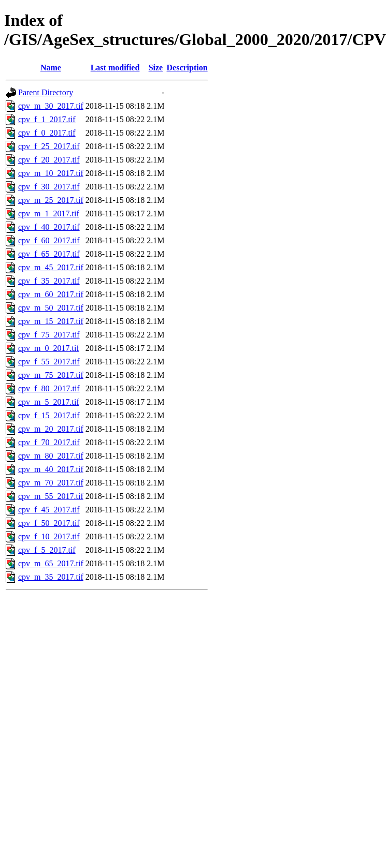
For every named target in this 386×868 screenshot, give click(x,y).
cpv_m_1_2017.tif (49, 214)
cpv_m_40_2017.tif (51, 469)
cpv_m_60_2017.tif (51, 294)
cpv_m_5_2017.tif (49, 402)
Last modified (115, 68)
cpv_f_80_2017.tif (49, 388)
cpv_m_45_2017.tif (51, 267)
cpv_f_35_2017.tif (49, 281)
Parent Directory (46, 92)
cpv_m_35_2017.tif (51, 577)
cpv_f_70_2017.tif (49, 442)
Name (51, 68)
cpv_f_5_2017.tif (47, 550)
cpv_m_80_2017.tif (51, 456)
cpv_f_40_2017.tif (49, 227)
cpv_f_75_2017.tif (49, 335)
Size (156, 68)
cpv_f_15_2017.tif (49, 415)
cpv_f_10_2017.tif (49, 536)
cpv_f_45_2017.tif (49, 510)
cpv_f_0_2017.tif (47, 133)
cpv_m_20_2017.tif (51, 429)
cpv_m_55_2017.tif (51, 496)
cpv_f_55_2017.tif (49, 362)
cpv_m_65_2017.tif (51, 563)
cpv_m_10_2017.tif (51, 173)
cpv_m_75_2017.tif (51, 375)
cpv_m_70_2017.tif (51, 483)
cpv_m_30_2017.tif (51, 106)
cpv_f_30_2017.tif (49, 187)
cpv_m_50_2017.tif (51, 308)
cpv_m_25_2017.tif (51, 200)
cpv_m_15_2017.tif (51, 321)
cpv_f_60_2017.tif (49, 240)
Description (187, 68)
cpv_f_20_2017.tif (49, 160)
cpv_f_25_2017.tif (49, 146)
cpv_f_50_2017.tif (49, 523)
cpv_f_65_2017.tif (49, 254)
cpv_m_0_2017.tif (49, 348)
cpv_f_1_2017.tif (47, 119)
